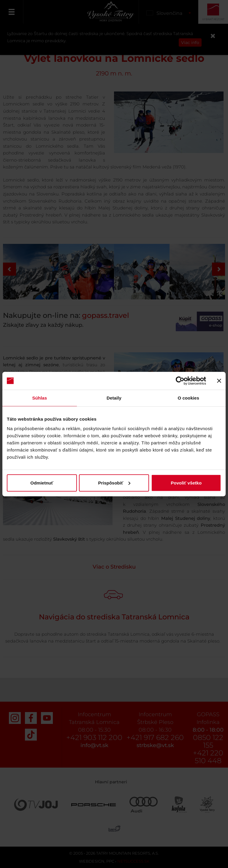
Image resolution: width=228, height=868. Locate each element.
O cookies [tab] (188, 398)
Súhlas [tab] (39, 398)
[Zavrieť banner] (219, 381)
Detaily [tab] (114, 398)
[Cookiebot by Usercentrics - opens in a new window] (180, 381)
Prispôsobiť (114, 483)
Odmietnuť (42, 483)
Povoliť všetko (186, 483)
